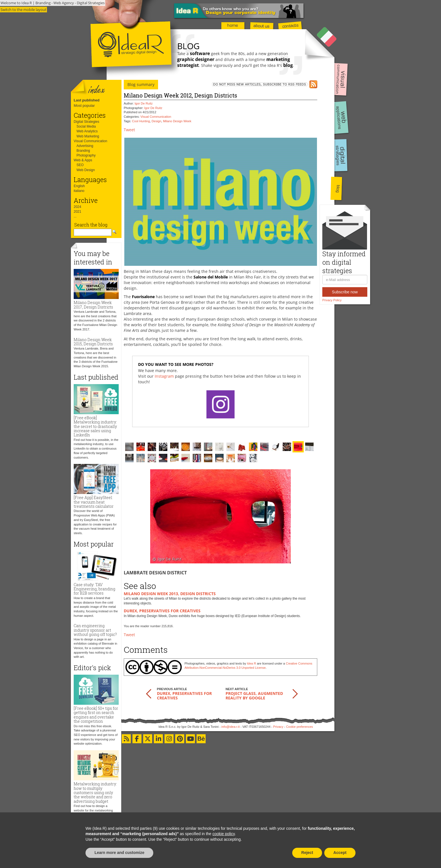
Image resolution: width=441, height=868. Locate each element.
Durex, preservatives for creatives (162, 611)
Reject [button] (307, 853)
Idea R (251, 663)
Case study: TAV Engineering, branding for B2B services (94, 589)
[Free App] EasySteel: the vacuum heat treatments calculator (94, 502)
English (79, 186)
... (75, 216)
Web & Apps (83, 160)
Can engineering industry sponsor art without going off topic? (95, 630)
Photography (86, 155)
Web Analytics (87, 131)
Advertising (85, 146)
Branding (83, 151)
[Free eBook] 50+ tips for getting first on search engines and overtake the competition (96, 715)
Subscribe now (345, 292)
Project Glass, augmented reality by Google (254, 695)
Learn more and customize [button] (119, 853)
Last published (87, 100)
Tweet (129, 130)
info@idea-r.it (230, 727)
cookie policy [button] (223, 834)
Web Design (86, 170)
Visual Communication (90, 141)
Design (156, 121)
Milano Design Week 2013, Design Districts (170, 594)
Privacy (278, 727)
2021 (77, 212)
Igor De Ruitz (144, 103)
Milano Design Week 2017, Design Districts (93, 305)
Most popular (84, 106)
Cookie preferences (299, 727)
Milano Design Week (177, 121)
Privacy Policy (332, 300)
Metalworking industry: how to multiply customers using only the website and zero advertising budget (95, 793)
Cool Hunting (141, 121)
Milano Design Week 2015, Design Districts (93, 342)
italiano (79, 191)
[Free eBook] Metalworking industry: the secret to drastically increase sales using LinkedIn (95, 426)
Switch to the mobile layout (23, 10)
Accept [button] (340, 853)
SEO (80, 165)
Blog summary (141, 84)
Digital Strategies (86, 122)
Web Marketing (88, 136)
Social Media (86, 126)
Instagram (164, 376)
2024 (77, 207)
